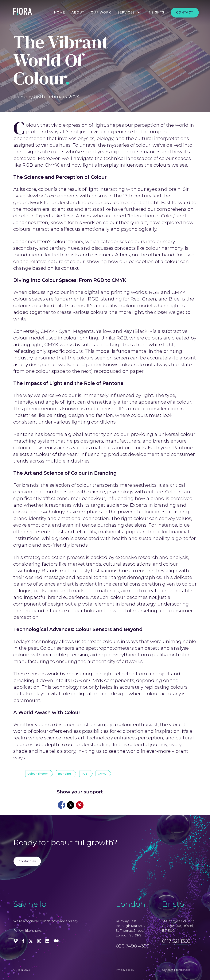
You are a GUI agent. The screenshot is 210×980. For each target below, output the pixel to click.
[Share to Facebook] (61, 805)
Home (60, 12)
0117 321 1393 (176, 941)
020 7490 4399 (133, 946)
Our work (101, 12)
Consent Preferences (176, 970)
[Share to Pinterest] (80, 805)
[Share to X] (71, 805)
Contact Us (27, 861)
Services (126, 13)
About (78, 12)
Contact (185, 12)
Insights (156, 12)
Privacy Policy (125, 970)
